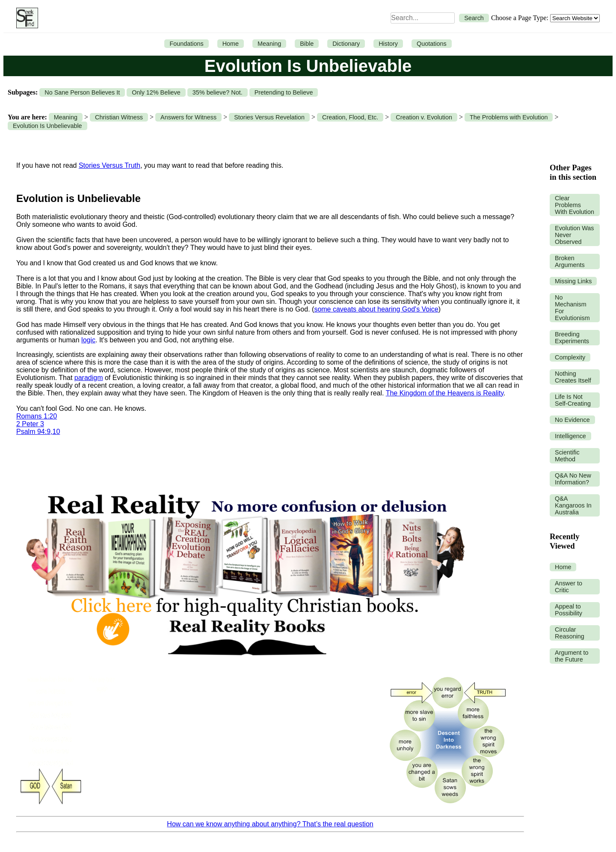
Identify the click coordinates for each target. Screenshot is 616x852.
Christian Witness (119, 117)
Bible (307, 44)
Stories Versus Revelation (269, 117)
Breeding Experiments (572, 338)
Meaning (269, 44)
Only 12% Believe (156, 92)
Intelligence (570, 436)
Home (231, 44)
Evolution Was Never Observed (574, 235)
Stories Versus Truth (110, 165)
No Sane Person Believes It (82, 92)
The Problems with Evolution (509, 117)
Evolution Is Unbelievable (47, 126)
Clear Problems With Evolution (575, 205)
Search (474, 18)
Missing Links (573, 281)
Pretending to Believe (284, 92)
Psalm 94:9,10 (38, 432)
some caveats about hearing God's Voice (376, 309)
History (388, 44)
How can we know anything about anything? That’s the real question (270, 824)
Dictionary (346, 44)
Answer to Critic (569, 587)
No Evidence (572, 420)
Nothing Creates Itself (573, 377)
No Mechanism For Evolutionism (572, 308)
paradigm (89, 378)
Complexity (570, 357)
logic (88, 340)
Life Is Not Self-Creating (573, 400)
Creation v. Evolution (424, 117)
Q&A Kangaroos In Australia (573, 505)
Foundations (186, 44)
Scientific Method (567, 456)
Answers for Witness (188, 117)
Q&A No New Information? (573, 479)
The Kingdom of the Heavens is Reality (445, 393)
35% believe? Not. (218, 92)
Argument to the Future (572, 656)
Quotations (432, 44)
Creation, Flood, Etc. (350, 117)
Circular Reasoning (570, 633)
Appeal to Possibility (569, 610)
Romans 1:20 (37, 416)
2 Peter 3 (30, 424)
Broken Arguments (570, 261)
